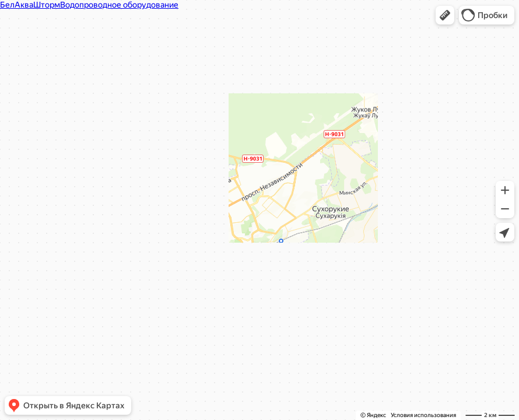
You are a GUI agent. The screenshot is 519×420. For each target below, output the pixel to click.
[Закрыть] (346, 40)
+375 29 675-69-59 (211, 114)
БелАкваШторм (201, 46)
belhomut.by (209, 130)
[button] (445, 15)
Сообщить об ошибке (306, 236)
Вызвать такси (204, 236)
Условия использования (423, 415)
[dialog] (254, 141)
